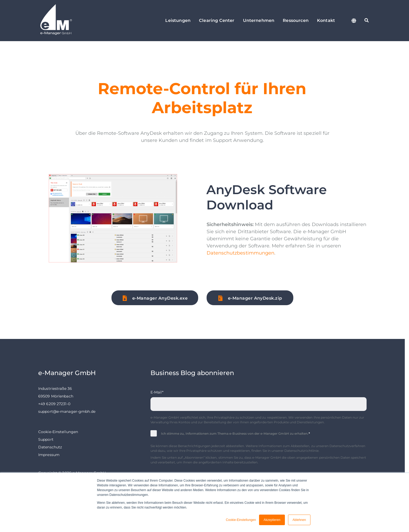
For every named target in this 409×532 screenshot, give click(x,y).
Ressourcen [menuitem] (296, 20)
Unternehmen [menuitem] (259, 20)
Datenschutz (50, 447)
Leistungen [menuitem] (178, 20)
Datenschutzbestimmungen (240, 253)
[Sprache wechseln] (354, 21)
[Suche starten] (367, 21)
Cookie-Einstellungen (58, 432)
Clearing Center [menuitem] (217, 20)
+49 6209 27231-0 (54, 404)
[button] (155, 298)
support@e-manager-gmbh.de (67, 411)
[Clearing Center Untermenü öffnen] (230, 21)
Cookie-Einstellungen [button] (241, 520)
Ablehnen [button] (299, 520)
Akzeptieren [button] (272, 520)
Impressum (49, 455)
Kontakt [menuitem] (326, 20)
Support (46, 439)
